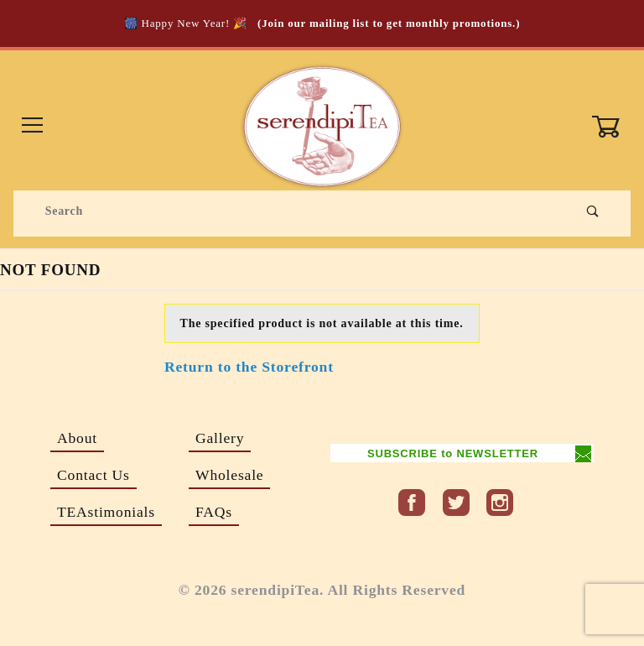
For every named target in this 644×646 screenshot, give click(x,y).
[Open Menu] (33, 126)
